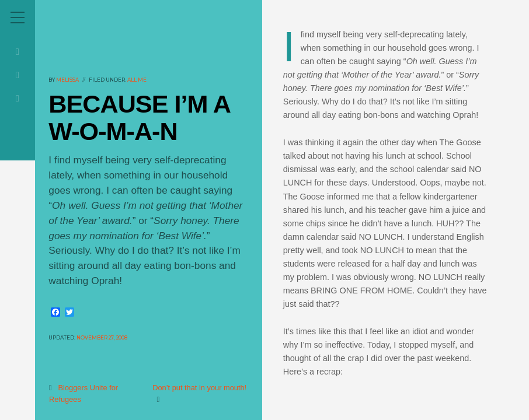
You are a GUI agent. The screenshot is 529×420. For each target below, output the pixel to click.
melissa (67, 80)
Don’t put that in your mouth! (200, 388)
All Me (137, 80)
